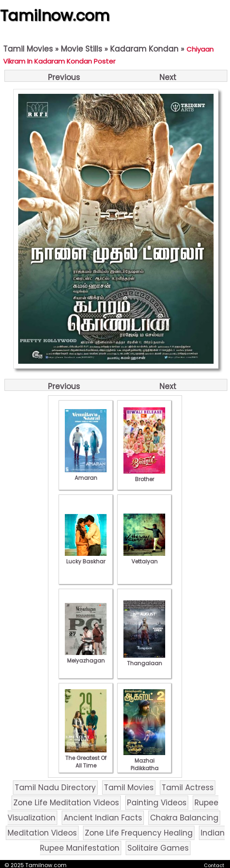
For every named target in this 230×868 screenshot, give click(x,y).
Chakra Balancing (184, 818)
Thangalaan (144, 659)
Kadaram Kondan (144, 49)
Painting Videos (157, 803)
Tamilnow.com (55, 16)
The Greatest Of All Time (86, 758)
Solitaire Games (158, 848)
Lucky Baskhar (86, 558)
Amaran (86, 474)
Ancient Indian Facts (103, 818)
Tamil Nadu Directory (55, 788)
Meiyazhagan (86, 657)
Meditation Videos (42, 833)
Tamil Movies (28, 49)
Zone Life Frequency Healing (139, 833)
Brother (144, 475)
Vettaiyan (144, 558)
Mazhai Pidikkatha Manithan (144, 764)
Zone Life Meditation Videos (66, 803)
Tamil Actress (188, 788)
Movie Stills (81, 49)
